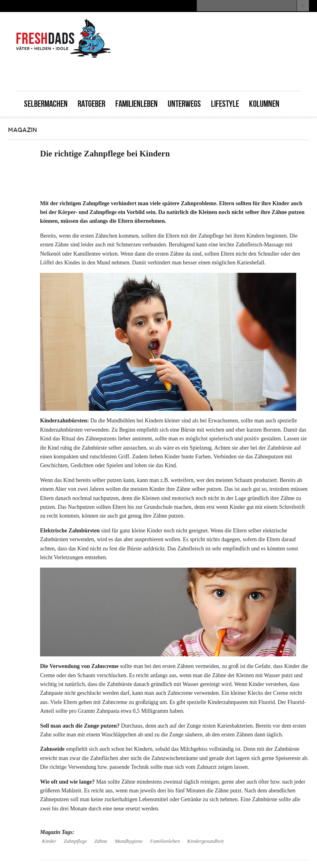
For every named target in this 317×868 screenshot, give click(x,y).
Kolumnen (264, 104)
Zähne (101, 841)
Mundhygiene (128, 841)
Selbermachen (46, 104)
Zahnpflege (75, 841)
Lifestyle (225, 104)
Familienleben (136, 104)
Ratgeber (91, 104)
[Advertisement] (207, 73)
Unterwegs (184, 104)
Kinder (49, 841)
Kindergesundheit (206, 841)
